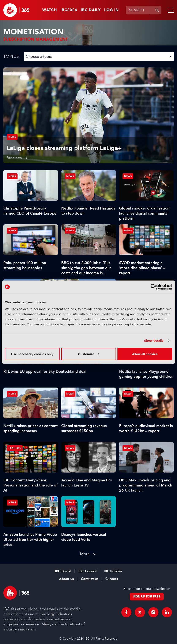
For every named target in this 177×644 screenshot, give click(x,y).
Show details (154, 340)
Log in (112, 10)
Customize (89, 354)
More (85, 554)
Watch (50, 10)
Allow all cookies (145, 354)
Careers (112, 579)
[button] (170, 10)
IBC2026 (69, 10)
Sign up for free (147, 597)
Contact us (90, 579)
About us (66, 579)
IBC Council (87, 571)
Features (15, 448)
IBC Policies (113, 571)
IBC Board (63, 571)
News (12, 137)
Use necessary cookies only (32, 354)
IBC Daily (91, 10)
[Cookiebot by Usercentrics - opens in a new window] (154, 287)
